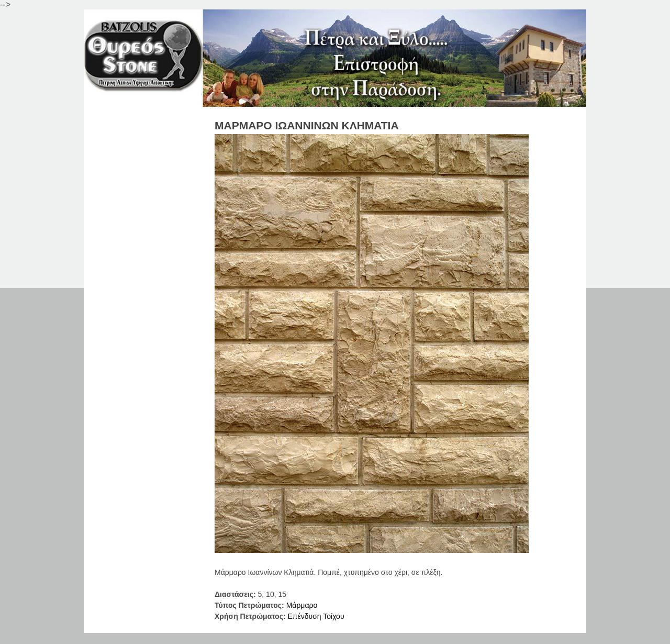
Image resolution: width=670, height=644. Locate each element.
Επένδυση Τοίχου (316, 616)
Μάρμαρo (302, 605)
